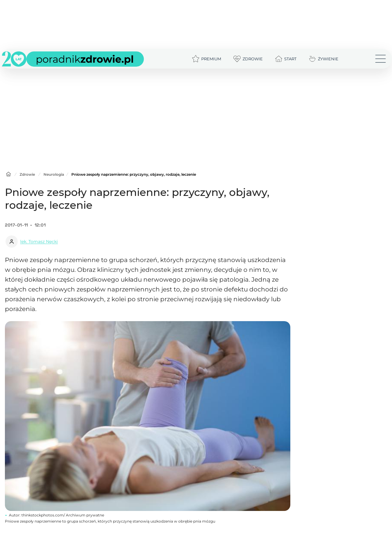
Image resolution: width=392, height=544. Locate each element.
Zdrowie (27, 174)
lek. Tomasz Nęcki (39, 242)
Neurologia (54, 174)
